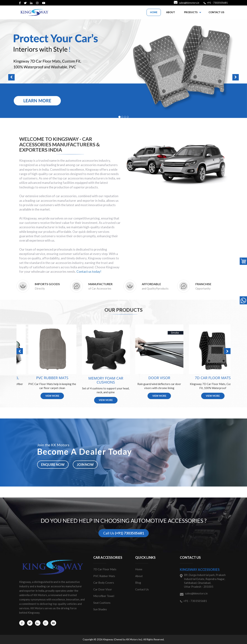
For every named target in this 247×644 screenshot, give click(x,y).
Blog (138, 583)
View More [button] (43, 396)
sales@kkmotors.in (189, 3)
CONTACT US (216, 12)
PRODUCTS (191, 12)
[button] (123, 69)
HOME (154, 12)
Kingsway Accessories (200, 570)
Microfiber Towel (104, 596)
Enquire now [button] (53, 465)
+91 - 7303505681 (217, 3)
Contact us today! (89, 272)
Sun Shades (100, 609)
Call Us (124, 533)
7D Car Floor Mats (105, 569)
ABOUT (171, 12)
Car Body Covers (104, 583)
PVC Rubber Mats (104, 576)
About (139, 576)
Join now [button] (85, 465)
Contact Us (142, 589)
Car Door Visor (103, 589)
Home (139, 569)
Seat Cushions (102, 603)
